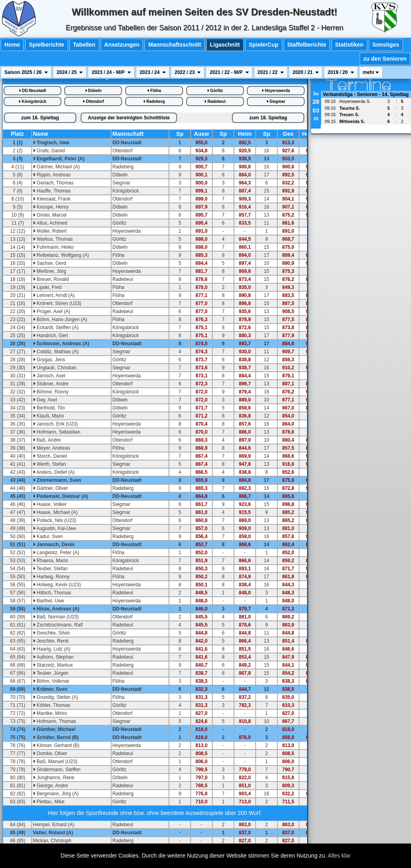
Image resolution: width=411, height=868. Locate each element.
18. (268, 118)
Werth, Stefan (49, 464)
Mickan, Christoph (52, 841)
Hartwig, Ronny (51, 577)
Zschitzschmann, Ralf (58, 625)
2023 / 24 (153, 72)
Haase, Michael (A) (55, 512)
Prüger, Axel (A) (52, 311)
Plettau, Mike (49, 802)
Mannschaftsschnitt (174, 45)
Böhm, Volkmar (51, 681)
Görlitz (215, 91)
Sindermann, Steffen (57, 770)
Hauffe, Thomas (52, 191)
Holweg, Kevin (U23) (57, 585)
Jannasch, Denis (54, 545)
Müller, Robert (50, 231)
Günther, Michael (54, 729)
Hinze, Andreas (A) (56, 609)
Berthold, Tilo (49, 408)
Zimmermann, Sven (57, 480)
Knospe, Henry (51, 207)
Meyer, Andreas (52, 448)
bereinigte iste (129, 118)
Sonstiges (386, 45)
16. (40, 118)
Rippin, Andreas (52, 175)
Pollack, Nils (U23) (55, 520)
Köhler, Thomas (52, 705)
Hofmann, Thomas (55, 721)
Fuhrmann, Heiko (53, 247)
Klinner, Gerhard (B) (56, 745)
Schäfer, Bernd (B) (56, 737)
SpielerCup (264, 45)
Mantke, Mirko (50, 713)
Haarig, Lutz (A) (52, 649)
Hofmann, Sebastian (57, 432)
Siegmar (276, 101)
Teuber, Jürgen (51, 673)
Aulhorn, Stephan (53, 657)
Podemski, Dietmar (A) (60, 496)
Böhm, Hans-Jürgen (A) (60, 319)
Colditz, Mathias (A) (56, 352)
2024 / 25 (70, 72)
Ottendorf (93, 101)
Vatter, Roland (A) (53, 833)
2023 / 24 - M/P (111, 72)
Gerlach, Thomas (53, 183)
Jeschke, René (51, 641)
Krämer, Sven (50, 689)
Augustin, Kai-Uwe (54, 528)
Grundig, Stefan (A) (56, 697)
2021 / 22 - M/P (229, 72)
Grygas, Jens (49, 360)
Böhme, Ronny (51, 392)
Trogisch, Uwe (51, 143)
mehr (371, 72)
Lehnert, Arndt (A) (54, 295)
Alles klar (339, 856)
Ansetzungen (122, 45)
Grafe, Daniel (49, 151)
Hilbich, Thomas (52, 593)
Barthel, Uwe (49, 601)
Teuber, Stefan (50, 569)
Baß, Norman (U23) (56, 617)
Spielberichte (47, 45)
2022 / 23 (188, 72)
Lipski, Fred (47, 287)
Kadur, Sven (48, 536)
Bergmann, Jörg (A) (56, 794)
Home (12, 45)
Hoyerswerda (276, 91)
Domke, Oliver (50, 753)
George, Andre (50, 786)
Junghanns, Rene (54, 778)
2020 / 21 (306, 72)
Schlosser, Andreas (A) (61, 344)
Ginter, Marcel (50, 215)
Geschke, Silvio (51, 633)
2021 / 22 (271, 72)
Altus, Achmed (50, 223)
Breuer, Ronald (51, 279)
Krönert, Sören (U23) (57, 303)
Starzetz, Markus (53, 665)
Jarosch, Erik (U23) (55, 424)
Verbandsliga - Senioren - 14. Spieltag (366, 94)
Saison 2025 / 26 (26, 72)
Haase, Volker (50, 504)
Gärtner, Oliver (50, 488)
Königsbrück (32, 101)
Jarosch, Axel (49, 376)
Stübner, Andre (51, 384)
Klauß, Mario (48, 416)
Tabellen (84, 45)
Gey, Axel (45, 400)
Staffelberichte (307, 45)
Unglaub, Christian (55, 368)
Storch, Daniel (50, 456)
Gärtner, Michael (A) (56, 167)
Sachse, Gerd (50, 263)
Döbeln (94, 91)
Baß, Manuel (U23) (55, 762)
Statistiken (349, 45)
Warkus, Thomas (53, 239)
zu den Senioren (385, 59)
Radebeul (215, 101)
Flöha (154, 91)
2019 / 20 (341, 72)
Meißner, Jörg (50, 271)
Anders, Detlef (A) (54, 472)
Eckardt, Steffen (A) (56, 328)
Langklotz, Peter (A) (56, 553)
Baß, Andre (47, 440)
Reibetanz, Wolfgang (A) (61, 255)
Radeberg (154, 101)
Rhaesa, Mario (50, 561)
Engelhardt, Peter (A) (59, 159)
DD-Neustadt (33, 91)
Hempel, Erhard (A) (54, 825)
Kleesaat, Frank (52, 199)
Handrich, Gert (50, 336)
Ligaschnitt (225, 45)
